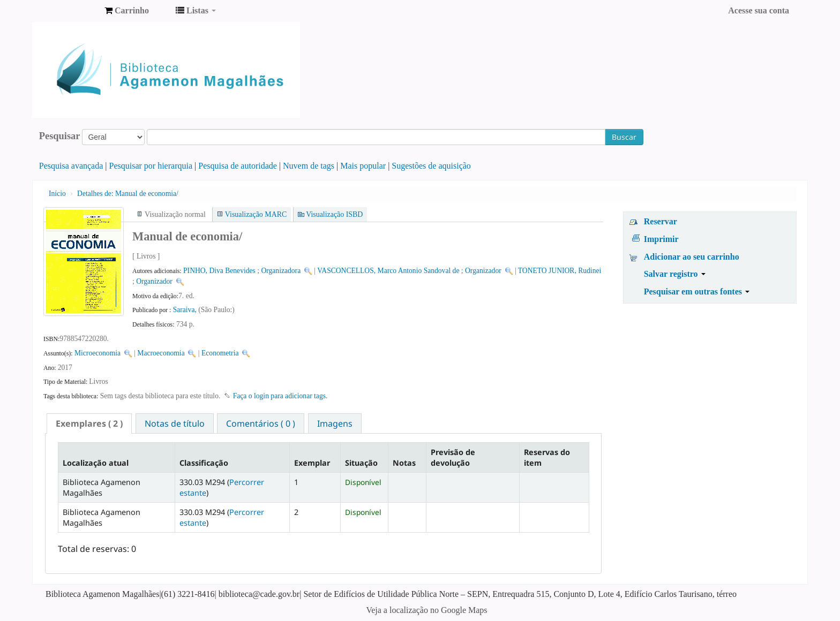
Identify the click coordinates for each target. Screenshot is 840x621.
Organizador (483, 271)
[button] (127, 11)
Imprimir (661, 239)
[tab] (89, 423)
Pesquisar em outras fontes (697, 291)
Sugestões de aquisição (431, 166)
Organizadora (281, 271)
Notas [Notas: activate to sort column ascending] (404, 463)
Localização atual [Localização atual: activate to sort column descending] (96, 463)
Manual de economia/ (128, 194)
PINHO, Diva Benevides (219, 271)
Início (57, 194)
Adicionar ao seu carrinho (692, 257)
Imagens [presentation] (335, 423)
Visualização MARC (256, 214)
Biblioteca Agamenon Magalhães (70, 11)
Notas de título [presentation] (175, 423)
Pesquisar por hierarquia (151, 166)
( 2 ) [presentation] (89, 423)
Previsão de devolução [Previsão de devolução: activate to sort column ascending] (453, 457)
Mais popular (363, 166)
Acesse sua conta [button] (759, 10)
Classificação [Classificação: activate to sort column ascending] (204, 463)
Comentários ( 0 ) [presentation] (261, 423)
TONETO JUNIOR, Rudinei (560, 271)
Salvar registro (675, 274)
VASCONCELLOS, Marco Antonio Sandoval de (388, 271)
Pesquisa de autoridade (238, 166)
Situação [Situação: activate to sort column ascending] (361, 463)
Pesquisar (60, 136)
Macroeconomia (162, 353)
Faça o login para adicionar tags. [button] (280, 396)
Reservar (661, 221)
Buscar (624, 137)
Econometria (220, 353)
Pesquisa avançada (71, 166)
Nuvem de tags (309, 166)
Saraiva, (186, 310)
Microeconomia (97, 353)
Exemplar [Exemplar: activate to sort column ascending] (312, 463)
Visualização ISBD (334, 214)
